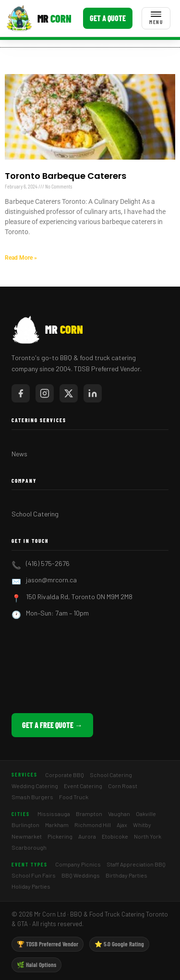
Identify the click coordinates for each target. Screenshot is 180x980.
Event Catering (83, 786)
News (19, 454)
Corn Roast (123, 786)
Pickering (60, 836)
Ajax (122, 825)
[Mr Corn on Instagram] (45, 393)
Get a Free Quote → (52, 725)
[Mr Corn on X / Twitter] (69, 393)
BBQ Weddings (81, 875)
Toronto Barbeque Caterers (66, 176)
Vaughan (119, 814)
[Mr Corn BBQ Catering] (39, 18)
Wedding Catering (35, 786)
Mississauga (54, 814)
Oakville (146, 814)
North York (148, 836)
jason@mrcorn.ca (51, 580)
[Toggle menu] (156, 18)
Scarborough (29, 847)
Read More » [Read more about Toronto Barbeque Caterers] (21, 258)
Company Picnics (78, 864)
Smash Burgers (32, 797)
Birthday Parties (126, 875)
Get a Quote (108, 18)
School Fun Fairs (34, 875)
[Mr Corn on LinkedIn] (93, 393)
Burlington (25, 825)
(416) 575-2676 (48, 563)
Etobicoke (115, 836)
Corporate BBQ (65, 775)
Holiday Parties (31, 886)
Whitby (142, 825)
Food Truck (74, 797)
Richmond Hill (93, 825)
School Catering (35, 514)
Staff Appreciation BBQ (136, 864)
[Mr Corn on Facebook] (21, 393)
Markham (57, 825)
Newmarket (27, 836)
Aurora (87, 836)
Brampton (89, 814)
